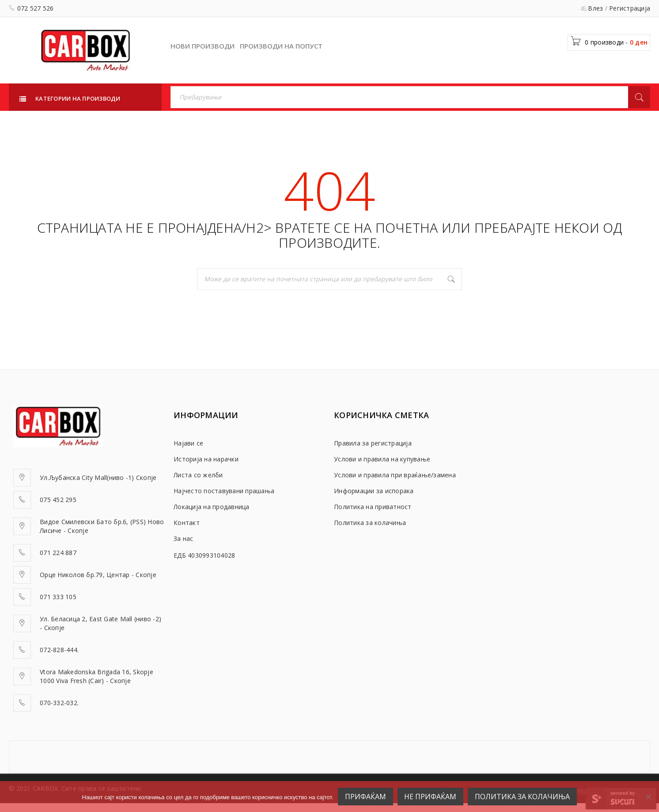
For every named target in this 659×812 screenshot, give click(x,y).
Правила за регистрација (373, 443)
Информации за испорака (374, 491)
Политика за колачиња (370, 523)
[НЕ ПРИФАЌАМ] (648, 797)
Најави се (188, 443)
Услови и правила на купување (382, 459)
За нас (184, 538)
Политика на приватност (373, 507)
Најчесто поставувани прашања (224, 491)
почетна (407, 228)
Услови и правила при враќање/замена (395, 475)
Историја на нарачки (206, 459)
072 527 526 (36, 8)
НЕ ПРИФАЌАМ (431, 797)
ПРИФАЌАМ (365, 797)
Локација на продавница (212, 507)
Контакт (187, 523)
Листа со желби (198, 475)
